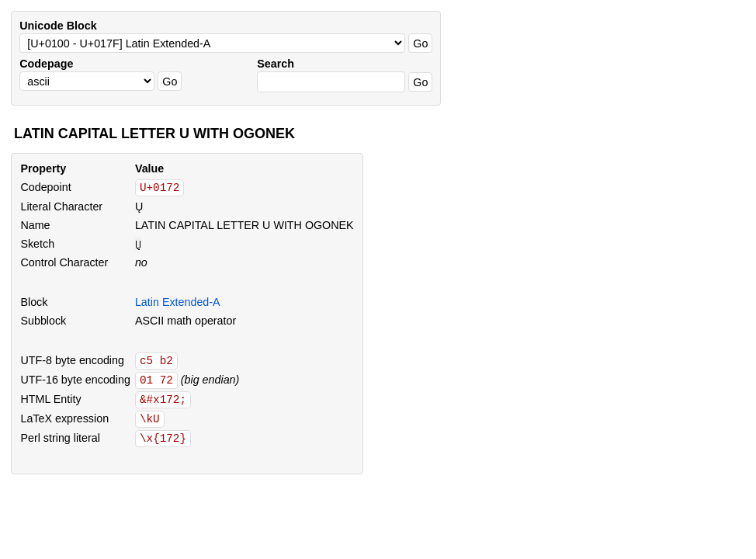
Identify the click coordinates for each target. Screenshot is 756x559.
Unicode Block (58, 26)
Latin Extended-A (178, 302)
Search (276, 64)
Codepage (46, 64)
